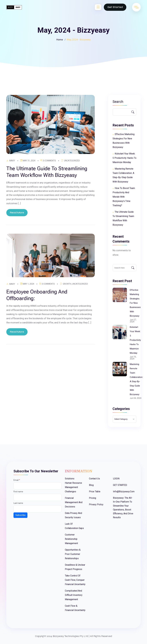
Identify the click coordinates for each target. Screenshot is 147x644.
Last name (18, 503)
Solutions (70, 479)
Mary (12, 161)
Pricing (93, 498)
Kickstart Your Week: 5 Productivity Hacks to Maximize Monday (124, 158)
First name (18, 492)
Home (60, 40)
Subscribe (20, 515)
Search (118, 102)
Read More (17, 213)
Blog (91, 485)
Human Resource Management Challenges (73, 487)
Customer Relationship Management (71, 539)
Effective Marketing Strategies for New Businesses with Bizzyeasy (135, 303)
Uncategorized (72, 161)
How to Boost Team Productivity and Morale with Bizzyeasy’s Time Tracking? (124, 197)
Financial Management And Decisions (74, 502)
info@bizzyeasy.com (124, 492)
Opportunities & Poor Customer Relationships (73, 554)
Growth (67, 284)
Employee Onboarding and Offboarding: (37, 295)
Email (17, 480)
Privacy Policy (96, 504)
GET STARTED (120, 485)
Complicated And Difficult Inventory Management (74, 595)
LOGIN (116, 479)
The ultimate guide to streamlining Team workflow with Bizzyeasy (47, 172)
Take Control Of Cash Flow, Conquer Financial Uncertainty (75, 580)
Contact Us (94, 479)
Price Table (95, 492)
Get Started (115, 7)
